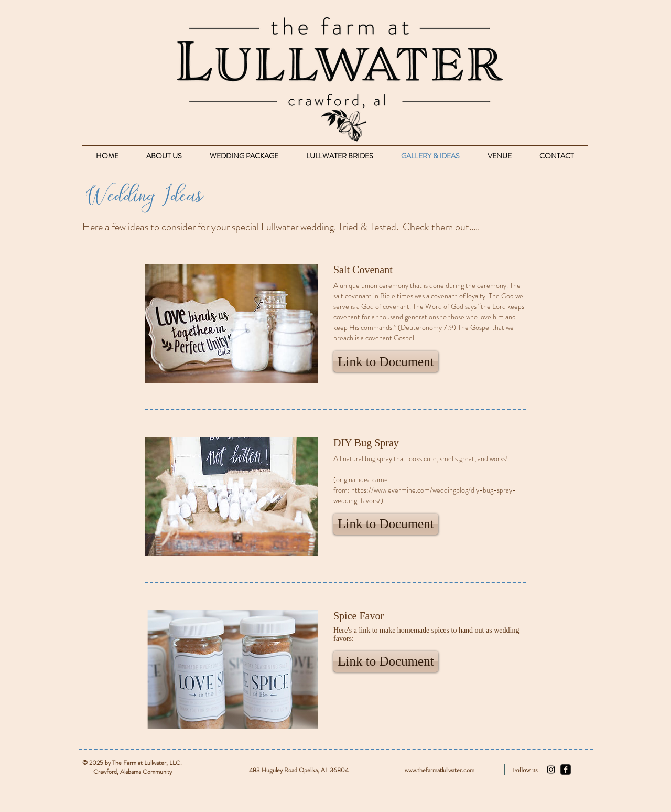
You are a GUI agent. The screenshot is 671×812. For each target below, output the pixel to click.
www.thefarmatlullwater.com (440, 770)
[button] (386, 361)
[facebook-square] (566, 770)
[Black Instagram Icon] (551, 770)
